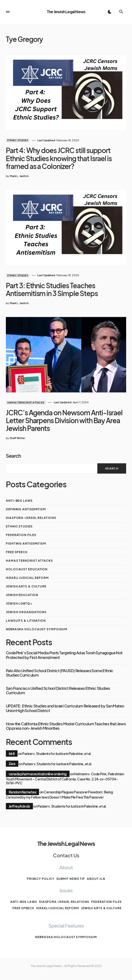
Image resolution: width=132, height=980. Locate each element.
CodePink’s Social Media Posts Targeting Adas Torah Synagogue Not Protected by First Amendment (64, 655)
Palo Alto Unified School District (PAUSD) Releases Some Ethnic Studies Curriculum (60, 673)
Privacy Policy (41, 879)
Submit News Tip (71, 879)
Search (13, 456)
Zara (12, 764)
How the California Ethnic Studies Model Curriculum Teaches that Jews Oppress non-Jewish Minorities (66, 726)
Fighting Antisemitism (26, 544)
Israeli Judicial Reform (27, 578)
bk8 (12, 753)
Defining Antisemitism (26, 509)
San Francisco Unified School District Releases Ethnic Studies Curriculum (58, 691)
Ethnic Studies (18, 140)
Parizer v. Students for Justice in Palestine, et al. (57, 753)
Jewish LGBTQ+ (19, 604)
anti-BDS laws (19, 501)
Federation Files (21, 535)
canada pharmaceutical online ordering (38, 774)
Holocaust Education (27, 569)
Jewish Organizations (26, 612)
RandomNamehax (22, 792)
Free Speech (17, 552)
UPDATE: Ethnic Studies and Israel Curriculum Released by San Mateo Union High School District (65, 708)
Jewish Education (22, 595)
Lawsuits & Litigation (26, 621)
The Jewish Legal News (66, 12)
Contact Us (66, 855)
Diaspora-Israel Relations (31, 518)
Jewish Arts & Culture (26, 586)
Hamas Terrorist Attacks (26, 403)
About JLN (96, 879)
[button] (8, 12)
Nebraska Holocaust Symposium (37, 629)
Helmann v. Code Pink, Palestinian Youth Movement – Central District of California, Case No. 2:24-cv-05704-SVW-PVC (65, 778)
